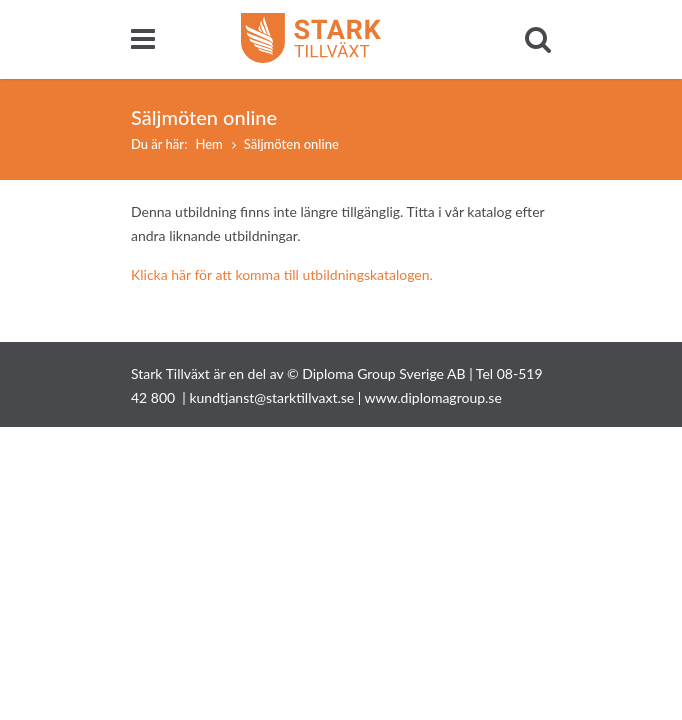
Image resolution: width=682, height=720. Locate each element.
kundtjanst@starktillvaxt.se (271, 397)
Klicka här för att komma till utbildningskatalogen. (282, 274)
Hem (208, 144)
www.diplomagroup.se (433, 397)
